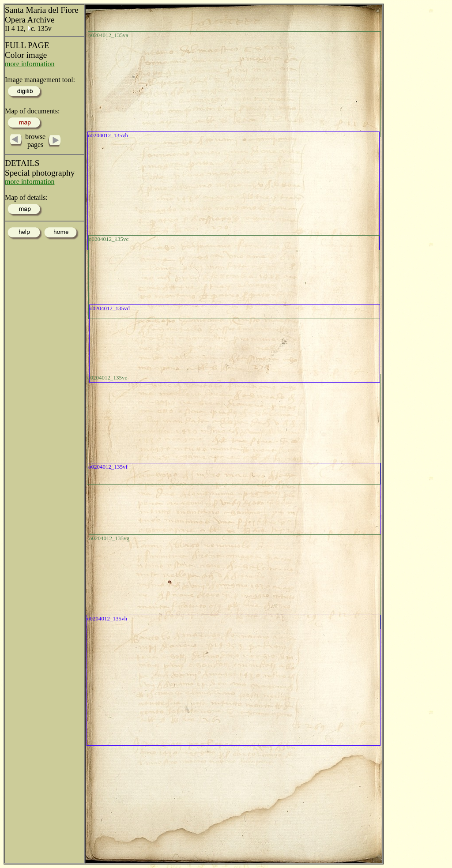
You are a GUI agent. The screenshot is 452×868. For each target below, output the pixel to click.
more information (30, 64)
